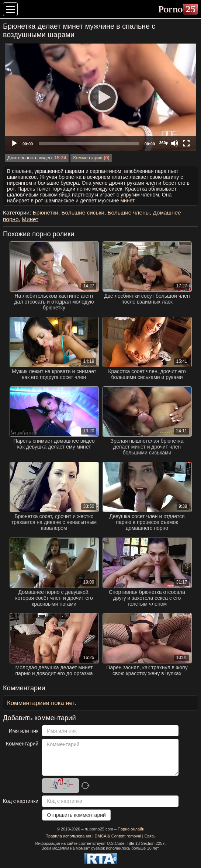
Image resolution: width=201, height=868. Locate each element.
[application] (100, 97)
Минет (30, 219)
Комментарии (88, 158)
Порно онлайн (131, 829)
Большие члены (128, 212)
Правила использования (68, 836)
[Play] (101, 97)
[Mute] (174, 143)
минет (127, 201)
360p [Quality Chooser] (164, 143)
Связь (150, 836)
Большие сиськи (83, 212)
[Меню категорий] (10, 9)
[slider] (89, 144)
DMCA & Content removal (118, 836)
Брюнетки (46, 212)
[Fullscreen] (186, 143)
